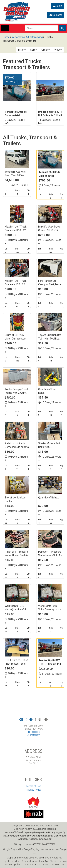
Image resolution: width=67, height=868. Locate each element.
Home (6, 37)
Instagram (34, 735)
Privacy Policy (34, 790)
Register (56, 15)
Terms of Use (33, 786)
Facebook (34, 732)
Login (58, 6)
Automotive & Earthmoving (27, 37)
